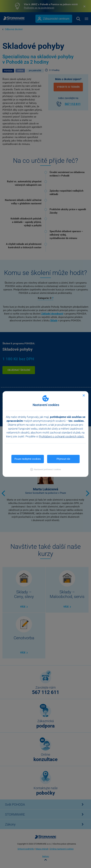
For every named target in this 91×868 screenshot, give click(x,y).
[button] (46, 469)
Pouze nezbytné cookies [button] (28, 459)
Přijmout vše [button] (63, 459)
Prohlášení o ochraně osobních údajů (62, 436)
